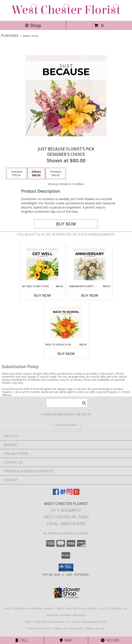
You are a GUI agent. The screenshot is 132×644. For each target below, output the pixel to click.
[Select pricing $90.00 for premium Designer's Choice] (56, 174)
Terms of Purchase (67, 629)
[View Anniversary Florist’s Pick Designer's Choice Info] (90, 264)
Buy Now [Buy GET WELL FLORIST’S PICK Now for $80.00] (42, 295)
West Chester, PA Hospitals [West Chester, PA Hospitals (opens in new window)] (78, 608)
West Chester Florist (66, 10)
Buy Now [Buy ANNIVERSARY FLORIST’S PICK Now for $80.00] (90, 295)
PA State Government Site (87, 622)
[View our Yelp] (76, 494)
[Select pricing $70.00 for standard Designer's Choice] (17, 174)
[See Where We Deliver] (66, 425)
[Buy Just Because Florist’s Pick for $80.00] (66, 224)
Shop (33, 25)
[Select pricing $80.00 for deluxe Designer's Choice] (36, 174)
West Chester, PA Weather (45, 622)
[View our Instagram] (70, 494)
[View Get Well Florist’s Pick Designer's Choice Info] (42, 264)
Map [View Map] (66, 640)
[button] (66, 567)
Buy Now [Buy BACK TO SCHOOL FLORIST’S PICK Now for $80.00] (66, 354)
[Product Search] (67, 403)
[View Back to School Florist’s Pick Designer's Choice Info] (66, 323)
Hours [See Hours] (110, 640)
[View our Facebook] (56, 494)
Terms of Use (95, 629)
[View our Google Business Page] (63, 494)
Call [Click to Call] (22, 640)
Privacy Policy (39, 629)
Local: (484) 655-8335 (66, 524)
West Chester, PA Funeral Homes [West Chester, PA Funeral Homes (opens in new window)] (29, 608)
